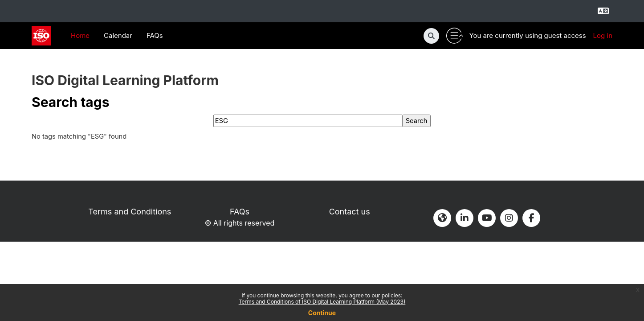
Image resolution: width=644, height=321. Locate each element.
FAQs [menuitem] (155, 35)
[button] (431, 36)
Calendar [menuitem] (118, 35)
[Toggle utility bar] (455, 36)
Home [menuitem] (80, 35)
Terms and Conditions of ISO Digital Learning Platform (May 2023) (322, 302)
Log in (603, 35)
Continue (322, 313)
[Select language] (603, 11)
